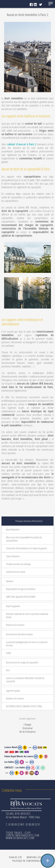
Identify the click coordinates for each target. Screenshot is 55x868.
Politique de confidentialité (27, 861)
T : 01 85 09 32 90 (14, 824)
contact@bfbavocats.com (23, 835)
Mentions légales (36, 857)
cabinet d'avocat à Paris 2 (22, 144)
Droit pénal (27, 728)
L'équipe (28, 724)
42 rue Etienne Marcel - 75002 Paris (23, 817)
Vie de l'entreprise (28, 732)
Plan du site (15, 857)
